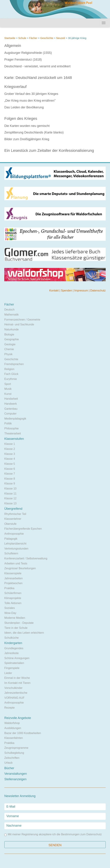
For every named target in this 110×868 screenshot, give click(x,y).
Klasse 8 (10, 479)
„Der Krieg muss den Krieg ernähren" (30, 101)
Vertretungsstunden (16, 549)
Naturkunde (12, 329)
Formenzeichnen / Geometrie (22, 320)
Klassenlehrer (13, 519)
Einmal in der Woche (17, 678)
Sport (8, 384)
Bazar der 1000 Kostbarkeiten (23, 733)
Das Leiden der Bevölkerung (24, 107)
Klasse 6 (10, 469)
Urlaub (8, 763)
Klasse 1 (10, 444)
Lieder (8, 673)
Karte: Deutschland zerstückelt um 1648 (38, 78)
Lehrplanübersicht (15, 544)
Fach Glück (11, 374)
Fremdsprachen (14, 364)
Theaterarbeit (13, 433)
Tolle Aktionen (13, 603)
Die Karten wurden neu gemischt (27, 126)
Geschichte (47, 38)
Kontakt (54, 291)
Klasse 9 (10, 484)
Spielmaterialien (14, 663)
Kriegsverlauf (15, 87)
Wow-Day (10, 613)
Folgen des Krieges (21, 118)
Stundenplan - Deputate (19, 623)
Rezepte (10, 708)
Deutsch (9, 310)
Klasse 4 (10, 459)
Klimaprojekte (13, 598)
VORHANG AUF (14, 698)
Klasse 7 (10, 474)
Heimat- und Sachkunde (19, 324)
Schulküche (12, 638)
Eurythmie (11, 379)
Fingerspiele (12, 668)
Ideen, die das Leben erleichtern (24, 633)
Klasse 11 (10, 494)
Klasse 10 (10, 489)
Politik (8, 423)
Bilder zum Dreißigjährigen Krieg (27, 139)
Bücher (9, 768)
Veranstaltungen (16, 774)
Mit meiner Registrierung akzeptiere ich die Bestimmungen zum (53, 835)
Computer (10, 414)
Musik (8, 389)
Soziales (10, 608)
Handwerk (11, 404)
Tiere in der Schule (16, 628)
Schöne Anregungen (17, 658)
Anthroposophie (14, 534)
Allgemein (13, 46)
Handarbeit (11, 399)
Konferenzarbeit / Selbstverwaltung (26, 558)
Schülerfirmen (13, 593)
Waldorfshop (12, 723)
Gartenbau (11, 409)
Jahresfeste (12, 653)
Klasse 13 (10, 503)
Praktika (9, 588)
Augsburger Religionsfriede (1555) (28, 53)
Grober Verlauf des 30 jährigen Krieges (31, 94)
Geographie (12, 339)
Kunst (8, 394)
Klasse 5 (10, 464)
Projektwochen (13, 583)
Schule (22, 38)
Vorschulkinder (13, 688)
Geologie (10, 344)
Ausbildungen (13, 728)
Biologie (9, 334)
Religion (9, 369)
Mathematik (12, 315)
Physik (8, 354)
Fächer (33, 38)
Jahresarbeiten (14, 578)
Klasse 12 (10, 498)
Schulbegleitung (14, 753)
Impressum (82, 291)
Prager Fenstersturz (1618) (23, 60)
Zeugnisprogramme (16, 748)
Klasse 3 (10, 454)
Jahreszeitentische (16, 693)
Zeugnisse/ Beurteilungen (20, 568)
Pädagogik (11, 539)
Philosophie (12, 428)
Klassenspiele (13, 573)
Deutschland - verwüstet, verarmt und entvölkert (37, 66)
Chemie (9, 349)
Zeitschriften (12, 758)
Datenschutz (98, 291)
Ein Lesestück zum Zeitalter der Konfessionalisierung (49, 150)
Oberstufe (10, 524)
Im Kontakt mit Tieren (17, 683)
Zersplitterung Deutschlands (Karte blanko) (34, 132)
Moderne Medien (15, 618)
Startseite (10, 38)
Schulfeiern (11, 553)
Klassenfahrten (14, 738)
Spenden (67, 291)
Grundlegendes (14, 648)
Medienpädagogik (15, 419)
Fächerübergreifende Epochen (23, 529)
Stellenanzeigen (15, 779)
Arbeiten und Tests (16, 563)
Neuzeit (61, 38)
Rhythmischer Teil (15, 514)
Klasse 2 (10, 449)
